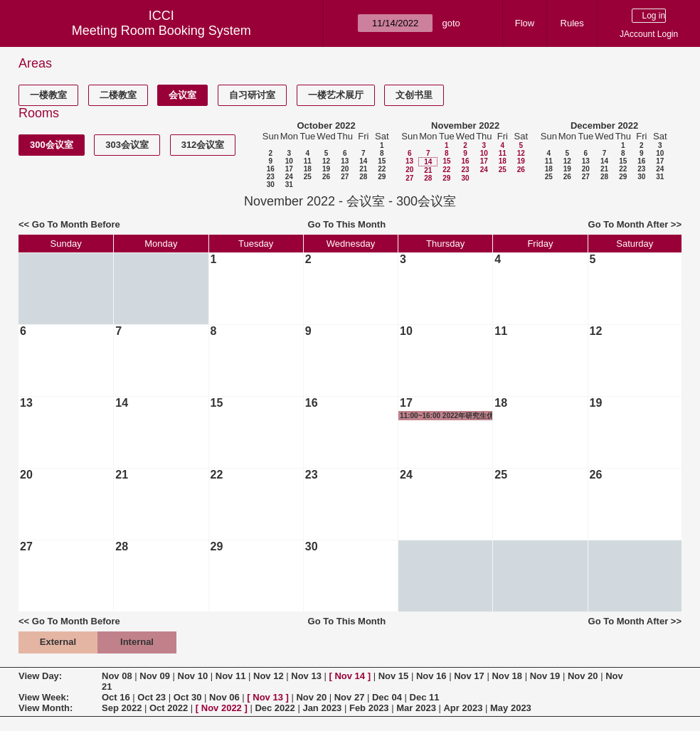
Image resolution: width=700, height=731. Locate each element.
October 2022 (326, 126)
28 (363, 177)
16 (271, 169)
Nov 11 (231, 676)
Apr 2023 (463, 708)
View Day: (40, 676)
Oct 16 (116, 697)
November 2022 (465, 126)
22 (382, 169)
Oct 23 (152, 697)
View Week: (44, 697)
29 (382, 177)
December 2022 (604, 126)
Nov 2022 (222, 708)
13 (345, 161)
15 (382, 161)
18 (308, 169)
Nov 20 (583, 676)
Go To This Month (347, 224)
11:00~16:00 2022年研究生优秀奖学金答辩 (447, 416)
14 (363, 161)
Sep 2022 (122, 708)
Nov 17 (469, 676)
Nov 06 (224, 697)
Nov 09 (155, 676)
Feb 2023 (369, 708)
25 (308, 177)
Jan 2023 (322, 708)
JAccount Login (649, 34)
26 (326, 177)
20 (345, 169)
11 (308, 161)
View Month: (46, 708)
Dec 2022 (275, 708)
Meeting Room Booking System (161, 31)
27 (345, 177)
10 (289, 161)
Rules (572, 23)
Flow (525, 23)
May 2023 (511, 708)
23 (271, 177)
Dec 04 (387, 697)
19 (326, 169)
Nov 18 (507, 676)
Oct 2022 (169, 708)
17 (289, 169)
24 (289, 177)
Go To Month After (629, 224)
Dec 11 (425, 697)
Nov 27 (350, 697)
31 (289, 185)
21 (363, 169)
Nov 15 (394, 676)
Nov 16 (431, 676)
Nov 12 (269, 676)
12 (326, 161)
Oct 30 (188, 697)
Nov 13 (306, 676)
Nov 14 (350, 676)
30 (271, 185)
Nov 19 (545, 676)
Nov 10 (193, 676)
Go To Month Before (76, 224)
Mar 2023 (416, 708)
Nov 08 (117, 676)
